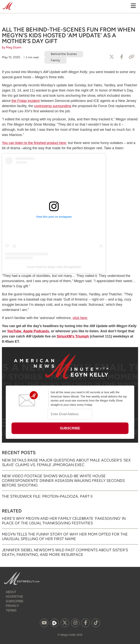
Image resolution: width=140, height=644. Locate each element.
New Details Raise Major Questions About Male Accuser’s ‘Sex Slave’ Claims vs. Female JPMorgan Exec (66, 462)
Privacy (12, 606)
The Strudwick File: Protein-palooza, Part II (47, 496)
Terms (11, 610)
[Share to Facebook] (122, 57)
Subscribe (15, 601)
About (11, 592)
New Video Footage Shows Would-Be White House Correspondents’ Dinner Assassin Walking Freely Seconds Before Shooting (63, 481)
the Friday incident (26, 101)
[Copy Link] (132, 57)
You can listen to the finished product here (34, 143)
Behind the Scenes (64, 54)
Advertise (14, 597)
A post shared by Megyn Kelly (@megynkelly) (54, 267)
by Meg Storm (12, 47)
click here (80, 318)
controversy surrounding (53, 106)
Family (55, 60)
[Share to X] (112, 57)
